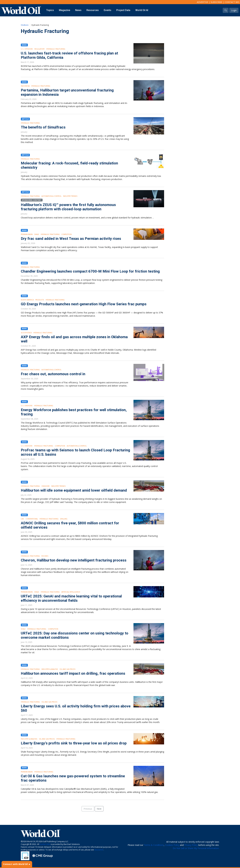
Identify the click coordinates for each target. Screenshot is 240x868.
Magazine (65, 10)
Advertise (202, 2)
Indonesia (25, 86)
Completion (67, 234)
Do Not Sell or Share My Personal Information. (196, 848)
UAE (22, 519)
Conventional (32, 519)
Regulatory (39, 49)
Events (108, 10)
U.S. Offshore (27, 49)
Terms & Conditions (154, 845)
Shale (37, 234)
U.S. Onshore (27, 406)
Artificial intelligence (71, 592)
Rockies (45, 556)
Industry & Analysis (50, 669)
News (78, 10)
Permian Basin (27, 234)
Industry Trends (70, 196)
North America (27, 300)
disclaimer (99, 850)
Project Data (123, 10)
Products (40, 300)
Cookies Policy (172, 845)
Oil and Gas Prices (67, 669)
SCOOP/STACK (26, 333)
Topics (50, 10)
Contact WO (232, 2)
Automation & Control (51, 196)
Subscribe (216, 2)
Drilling (64, 519)
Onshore (25, 25)
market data (45, 844)
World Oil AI (142, 10)
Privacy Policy (191, 845)
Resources (93, 10)
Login (234, 10)
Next (99, 809)
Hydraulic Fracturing (56, 49)
